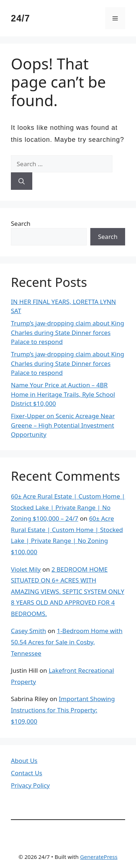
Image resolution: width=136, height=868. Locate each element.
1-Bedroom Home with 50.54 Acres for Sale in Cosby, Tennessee (67, 642)
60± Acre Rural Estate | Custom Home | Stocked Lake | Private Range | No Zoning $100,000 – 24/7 (68, 507)
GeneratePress (99, 857)
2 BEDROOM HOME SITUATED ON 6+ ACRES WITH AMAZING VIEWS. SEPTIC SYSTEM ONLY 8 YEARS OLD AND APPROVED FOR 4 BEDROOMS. (68, 591)
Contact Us (27, 773)
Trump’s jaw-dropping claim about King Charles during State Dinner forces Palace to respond (67, 332)
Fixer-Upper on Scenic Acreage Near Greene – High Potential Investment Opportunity (63, 425)
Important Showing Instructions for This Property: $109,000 (63, 710)
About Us (24, 761)
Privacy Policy (30, 785)
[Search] (22, 181)
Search (21, 223)
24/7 (20, 18)
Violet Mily (26, 569)
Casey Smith (28, 631)
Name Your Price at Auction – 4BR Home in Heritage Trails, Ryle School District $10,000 (63, 394)
